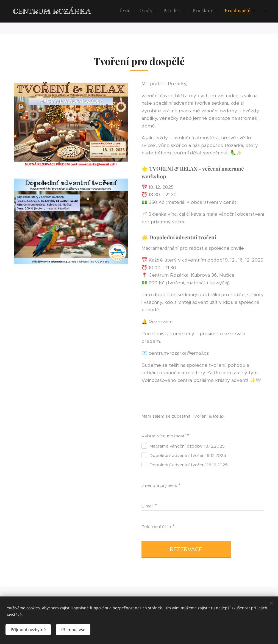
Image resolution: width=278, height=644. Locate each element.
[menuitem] (206, 11)
